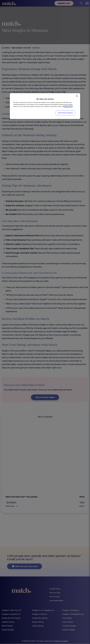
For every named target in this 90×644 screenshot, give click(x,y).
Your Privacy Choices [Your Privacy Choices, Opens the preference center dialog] (65, 113)
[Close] (77, 96)
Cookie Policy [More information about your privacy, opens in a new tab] (68, 106)
